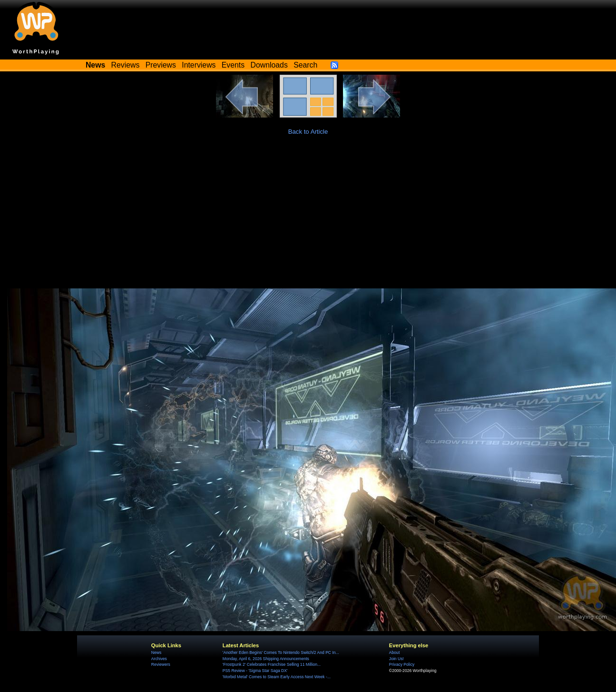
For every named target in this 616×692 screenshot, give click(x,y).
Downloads (269, 65)
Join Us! (396, 659)
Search (305, 65)
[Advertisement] (308, 217)
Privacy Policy (402, 664)
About (394, 652)
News (156, 652)
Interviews (199, 65)
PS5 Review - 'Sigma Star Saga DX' (255, 671)
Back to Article (308, 132)
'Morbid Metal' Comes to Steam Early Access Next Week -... (277, 677)
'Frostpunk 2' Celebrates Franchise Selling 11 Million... (272, 664)
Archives (159, 659)
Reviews (126, 65)
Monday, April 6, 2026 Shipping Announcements (266, 659)
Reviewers (161, 664)
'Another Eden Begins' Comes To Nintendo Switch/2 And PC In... (281, 652)
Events (233, 65)
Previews (161, 65)
